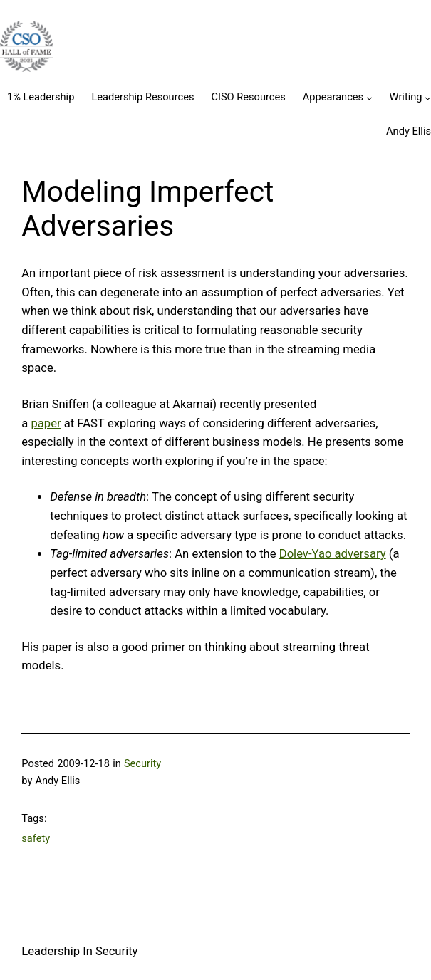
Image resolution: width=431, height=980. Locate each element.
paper (46, 423)
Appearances (333, 97)
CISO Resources (248, 97)
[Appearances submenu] (369, 98)
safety (36, 838)
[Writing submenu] (428, 98)
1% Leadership (41, 97)
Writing (406, 97)
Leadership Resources (142, 97)
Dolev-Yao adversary (333, 554)
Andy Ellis (409, 131)
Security (142, 763)
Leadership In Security (79, 951)
